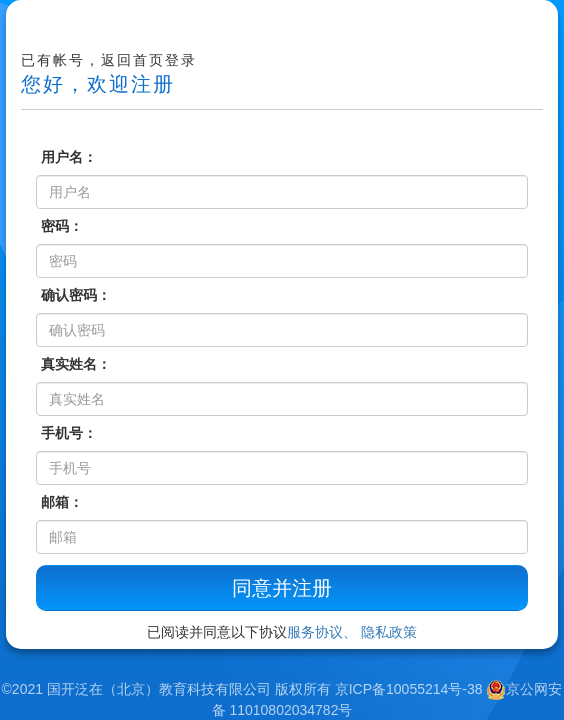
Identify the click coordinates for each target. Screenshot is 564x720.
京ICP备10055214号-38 (409, 689)
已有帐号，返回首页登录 (109, 60)
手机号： (69, 433)
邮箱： (62, 502)
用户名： (69, 157)
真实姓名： (76, 364)
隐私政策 (389, 632)
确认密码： (76, 295)
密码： (62, 226)
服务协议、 (322, 632)
